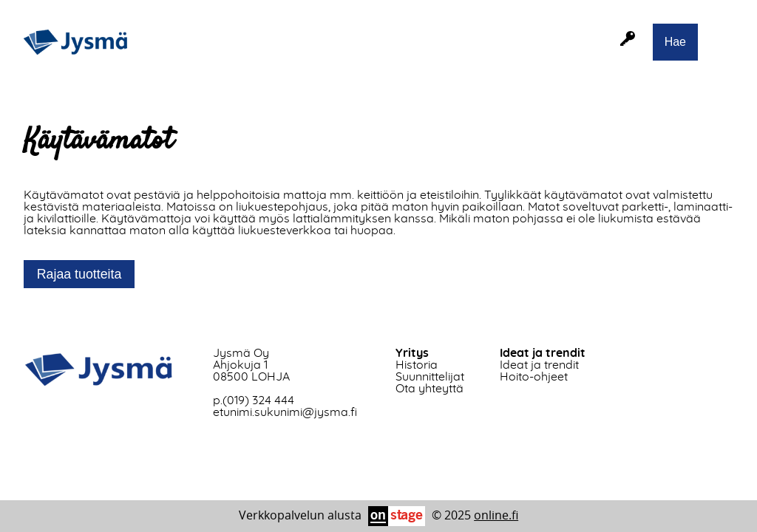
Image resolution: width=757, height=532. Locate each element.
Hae (675, 42)
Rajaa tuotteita (79, 274)
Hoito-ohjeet (534, 377)
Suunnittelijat (430, 377)
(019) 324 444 (258, 400)
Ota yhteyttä (430, 389)
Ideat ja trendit (539, 365)
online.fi (496, 515)
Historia (417, 365)
